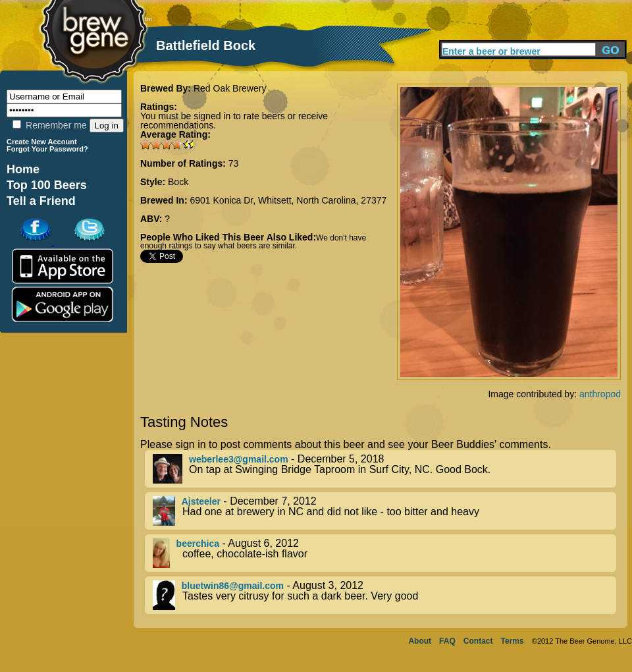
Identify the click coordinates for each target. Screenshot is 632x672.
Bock (178, 182)
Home (23, 169)
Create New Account (42, 142)
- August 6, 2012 (384, 553)
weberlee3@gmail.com (239, 459)
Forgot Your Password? (47, 149)
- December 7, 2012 (384, 511)
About (420, 641)
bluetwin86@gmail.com (233, 586)
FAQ (447, 641)
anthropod (600, 394)
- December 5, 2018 (384, 469)
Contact (478, 641)
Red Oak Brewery (230, 88)
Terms (513, 641)
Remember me (49, 125)
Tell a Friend (41, 201)
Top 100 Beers (47, 185)
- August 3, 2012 (384, 595)
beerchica (198, 544)
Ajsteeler (201, 501)
